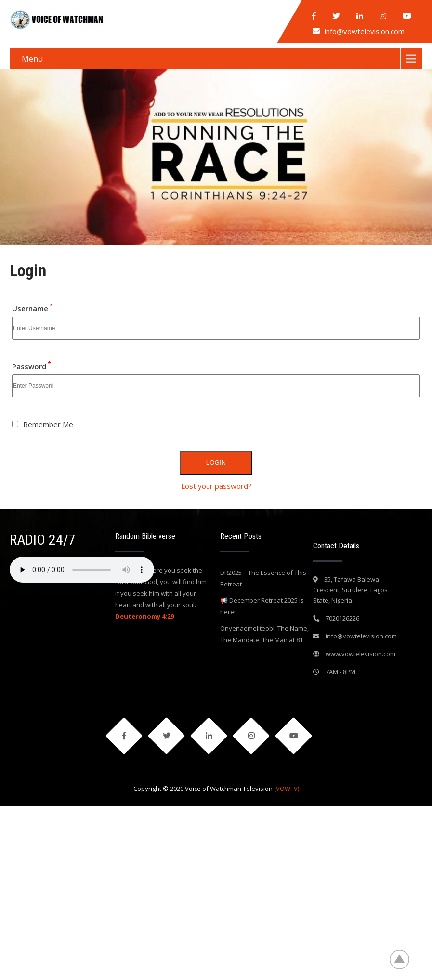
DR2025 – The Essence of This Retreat (263, 578)
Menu (32, 59)
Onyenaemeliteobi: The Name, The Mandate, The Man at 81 (264, 634)
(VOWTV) (287, 789)
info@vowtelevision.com (365, 31)
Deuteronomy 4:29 (144, 616)
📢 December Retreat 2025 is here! (262, 606)
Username (33, 308)
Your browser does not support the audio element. (82, 570)
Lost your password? (216, 486)
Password (32, 366)
